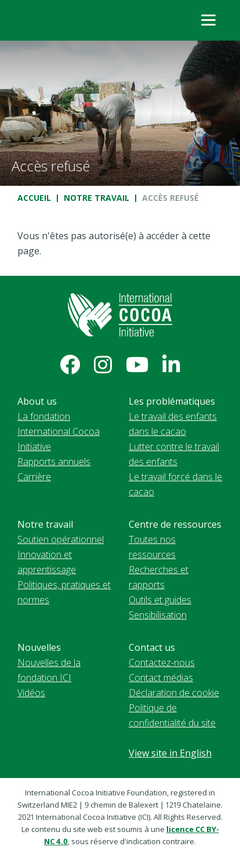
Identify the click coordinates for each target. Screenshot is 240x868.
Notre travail (97, 198)
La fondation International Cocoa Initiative (59, 431)
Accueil (34, 198)
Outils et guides (160, 600)
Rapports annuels (54, 462)
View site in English (170, 753)
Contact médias (161, 678)
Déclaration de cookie (174, 693)
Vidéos (31, 693)
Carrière (34, 477)
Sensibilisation (158, 615)
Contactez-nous (162, 662)
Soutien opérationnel (61, 539)
